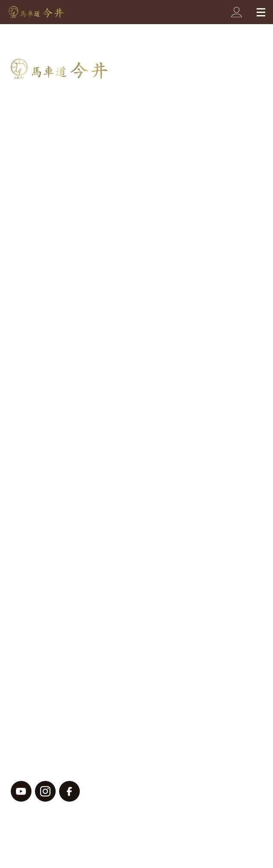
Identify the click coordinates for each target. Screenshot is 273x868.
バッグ (29, 165)
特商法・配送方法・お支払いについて (82, 626)
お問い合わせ (36, 582)
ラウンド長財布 (42, 439)
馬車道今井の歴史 (44, 269)
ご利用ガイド (36, 604)
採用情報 (28, 693)
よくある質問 (36, 560)
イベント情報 (39, 350)
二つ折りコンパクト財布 (55, 456)
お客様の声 (36, 489)
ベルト (29, 182)
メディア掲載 (39, 522)
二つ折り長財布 (42, 473)
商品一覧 (28, 117)
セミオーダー (39, 248)
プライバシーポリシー (43, 715)
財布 (26, 132)
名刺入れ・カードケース (55, 148)
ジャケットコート (45, 373)
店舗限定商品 (39, 539)
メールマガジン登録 (49, 648)
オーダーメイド (42, 367)
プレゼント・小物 (45, 198)
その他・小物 (39, 407)
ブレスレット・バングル (55, 215)
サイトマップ (30, 741)
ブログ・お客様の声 (49, 336)
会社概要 (28, 671)
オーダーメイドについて (57, 313)
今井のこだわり (40, 291)
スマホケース (39, 231)
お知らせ (32, 506)
